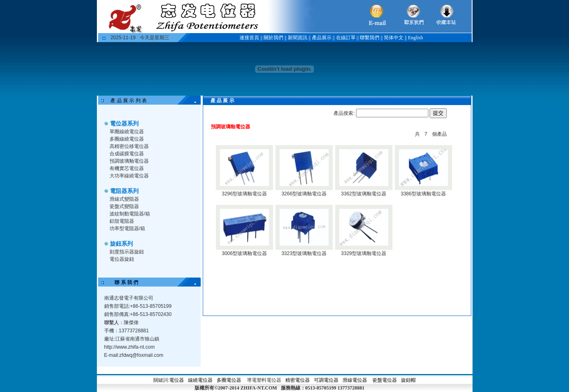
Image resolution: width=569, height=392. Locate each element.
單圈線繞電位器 (127, 132)
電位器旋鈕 (122, 259)
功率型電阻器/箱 (127, 228)
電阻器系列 (124, 191)
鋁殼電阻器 (122, 221)
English (416, 38)
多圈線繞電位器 (127, 139)
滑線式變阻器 (124, 199)
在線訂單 (346, 38)
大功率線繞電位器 (129, 176)
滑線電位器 (355, 380)
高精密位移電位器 (129, 146)
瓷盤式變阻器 (124, 206)
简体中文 (394, 38)
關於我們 (273, 38)
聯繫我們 (370, 38)
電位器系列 (124, 123)
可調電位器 (326, 380)
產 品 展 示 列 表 (127, 101)
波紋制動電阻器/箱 (130, 214)
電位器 (177, 380)
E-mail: (134, 355)
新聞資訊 (298, 38)
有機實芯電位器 (127, 168)
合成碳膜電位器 (127, 154)
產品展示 (322, 38)
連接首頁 (249, 38)
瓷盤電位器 (385, 380)
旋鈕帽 (408, 380)
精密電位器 (298, 380)
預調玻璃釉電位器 (129, 161)
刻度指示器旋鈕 (127, 252)
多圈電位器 (229, 380)
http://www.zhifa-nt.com (130, 347)
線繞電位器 (200, 380)
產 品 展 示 (217, 101)
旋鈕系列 (121, 244)
